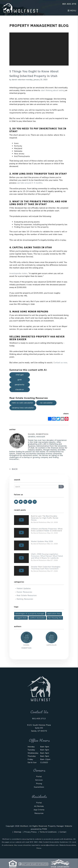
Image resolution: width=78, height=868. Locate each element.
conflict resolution (37, 618)
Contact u (58, 363)
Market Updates (24, 588)
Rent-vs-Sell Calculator (22, 403)
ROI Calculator (46, 403)
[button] (16, 502)
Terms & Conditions (48, 832)
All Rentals (39, 806)
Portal (39, 777)
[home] (20, 8)
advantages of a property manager (30, 614)
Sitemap (18, 832)
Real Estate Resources (27, 595)
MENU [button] (72, 11)
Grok (20, 380)
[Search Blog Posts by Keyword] (36, 487)
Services (39, 780)
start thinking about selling (53, 90)
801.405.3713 (69, 4)
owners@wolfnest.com (50, 845)
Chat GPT (20, 375)
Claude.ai (20, 390)
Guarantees (39, 787)
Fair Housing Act (55, 618)
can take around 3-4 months (30, 183)
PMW (45, 829)
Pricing (39, 784)
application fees (54, 614)
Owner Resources (24, 592)
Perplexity (20, 385)
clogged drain (21, 618)
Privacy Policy (30, 832)
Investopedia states (18, 273)
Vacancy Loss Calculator (23, 408)
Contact (63, 832)
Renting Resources (25, 599)
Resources (39, 813)
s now (64, 363)
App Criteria (39, 810)
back (14, 469)
